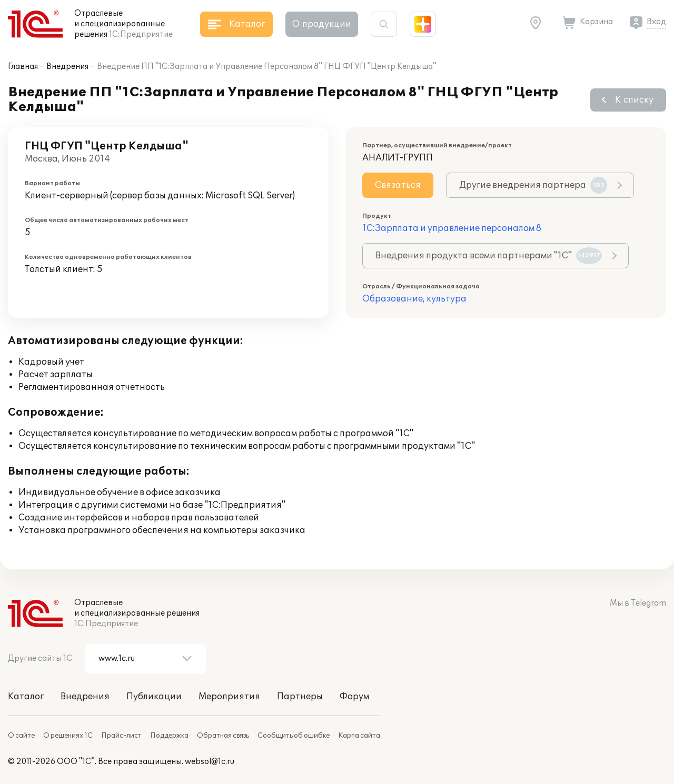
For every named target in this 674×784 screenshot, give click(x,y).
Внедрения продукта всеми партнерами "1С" (489, 256)
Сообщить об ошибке (294, 736)
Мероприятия (229, 697)
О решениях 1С (68, 736)
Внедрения (67, 67)
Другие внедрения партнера (533, 185)
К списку (634, 100)
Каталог (26, 697)
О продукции (322, 24)
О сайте (21, 736)
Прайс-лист (121, 736)
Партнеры (300, 697)
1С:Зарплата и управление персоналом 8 (452, 228)
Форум (354, 697)
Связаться (398, 185)
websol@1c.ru (210, 762)
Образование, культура (414, 299)
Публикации (154, 697)
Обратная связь (223, 736)
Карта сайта (359, 736)
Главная (23, 67)
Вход (656, 22)
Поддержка (169, 736)
